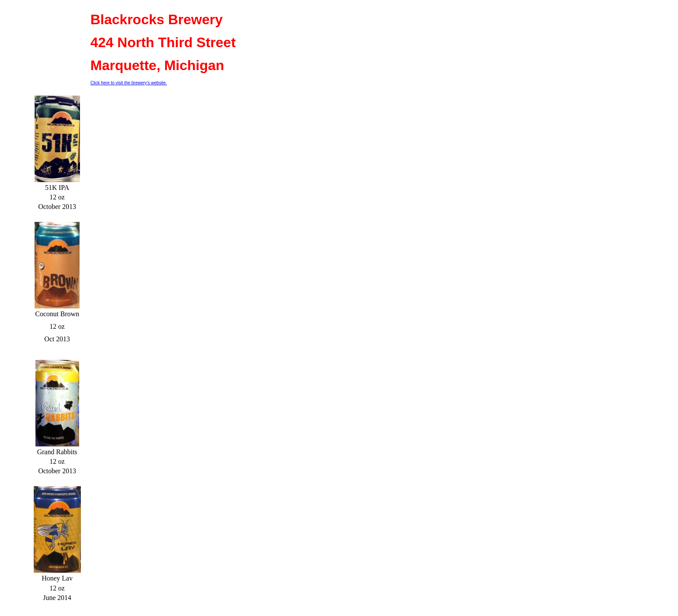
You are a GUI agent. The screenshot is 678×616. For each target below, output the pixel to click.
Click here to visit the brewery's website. (129, 83)
